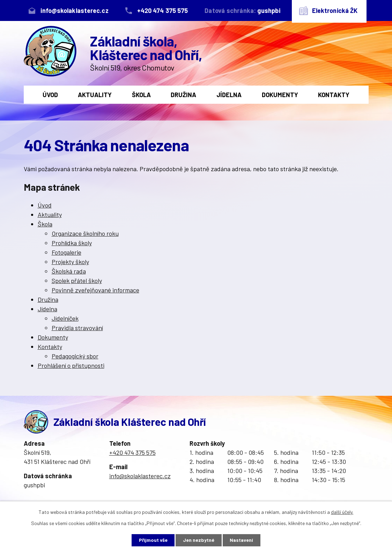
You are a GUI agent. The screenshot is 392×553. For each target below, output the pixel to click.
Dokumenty (280, 95)
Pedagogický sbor (75, 356)
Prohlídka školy (72, 243)
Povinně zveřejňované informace (95, 290)
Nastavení (242, 540)
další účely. (342, 512)
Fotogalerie (66, 252)
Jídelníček (65, 318)
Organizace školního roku (85, 233)
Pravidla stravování (77, 328)
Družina (183, 95)
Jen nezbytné (199, 540)
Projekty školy (70, 262)
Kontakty (334, 95)
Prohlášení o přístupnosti (71, 365)
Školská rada (69, 271)
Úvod (50, 95)
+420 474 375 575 (132, 452)
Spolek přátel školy (77, 281)
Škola (141, 95)
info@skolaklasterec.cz (140, 476)
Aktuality (95, 95)
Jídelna (229, 95)
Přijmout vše (153, 540)
